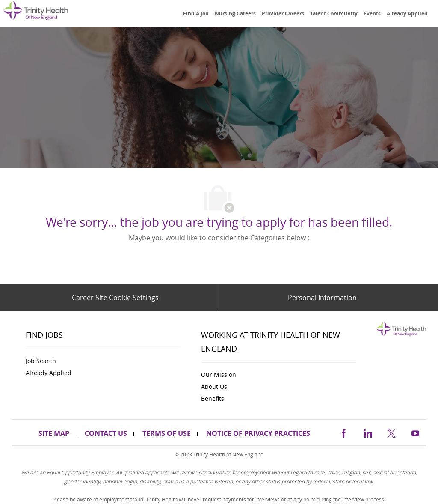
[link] (36, 14)
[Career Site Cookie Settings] (115, 298)
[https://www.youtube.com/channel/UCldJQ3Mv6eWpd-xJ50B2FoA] (415, 432)
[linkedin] (367, 432)
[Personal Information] (322, 298)
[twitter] (391, 432)
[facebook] (343, 432)
